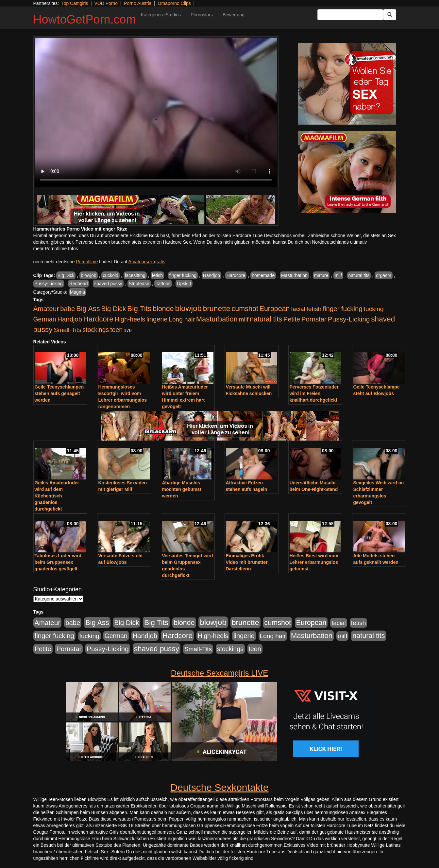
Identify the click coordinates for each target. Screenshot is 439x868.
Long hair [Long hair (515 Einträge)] (182, 319)
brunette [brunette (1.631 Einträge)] (217, 308)
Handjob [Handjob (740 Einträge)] (70, 319)
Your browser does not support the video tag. (156, 112)
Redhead (79, 284)
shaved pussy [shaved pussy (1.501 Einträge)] (157, 649)
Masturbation (294, 275)
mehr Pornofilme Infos (56, 249)
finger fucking (183, 275)
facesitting (135, 275)
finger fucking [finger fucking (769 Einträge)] (342, 309)
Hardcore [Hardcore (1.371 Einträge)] (98, 319)
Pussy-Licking (49, 284)
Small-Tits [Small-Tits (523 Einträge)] (67, 330)
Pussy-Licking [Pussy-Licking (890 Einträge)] (349, 319)
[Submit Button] (390, 15)
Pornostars (202, 15)
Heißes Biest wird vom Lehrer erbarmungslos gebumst (314, 562)
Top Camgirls (75, 3)
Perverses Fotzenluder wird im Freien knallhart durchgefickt (314, 393)
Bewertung (234, 15)
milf (338, 275)
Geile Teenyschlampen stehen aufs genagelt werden (59, 393)
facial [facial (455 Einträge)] (298, 309)
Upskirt (184, 284)
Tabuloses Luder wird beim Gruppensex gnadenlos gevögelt (58, 562)
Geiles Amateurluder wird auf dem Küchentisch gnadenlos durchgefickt (57, 496)
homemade (263, 275)
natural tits (359, 275)
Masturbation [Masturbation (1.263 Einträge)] (217, 319)
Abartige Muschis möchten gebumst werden (182, 489)
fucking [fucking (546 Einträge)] (374, 309)
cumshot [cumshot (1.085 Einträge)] (245, 309)
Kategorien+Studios (161, 15)
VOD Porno (106, 3)
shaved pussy (108, 284)
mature (321, 275)
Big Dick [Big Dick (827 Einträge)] (113, 309)
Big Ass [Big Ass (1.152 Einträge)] (88, 309)
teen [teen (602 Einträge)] (116, 330)
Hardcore (236, 275)
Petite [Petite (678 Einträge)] (292, 319)
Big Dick (66, 275)
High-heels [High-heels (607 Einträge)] (130, 319)
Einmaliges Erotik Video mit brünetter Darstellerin (247, 562)
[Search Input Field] (350, 15)
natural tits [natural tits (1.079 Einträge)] (266, 319)
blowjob (88, 275)
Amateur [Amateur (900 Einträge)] (46, 309)
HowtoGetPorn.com (85, 19)
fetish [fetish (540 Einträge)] (314, 309)
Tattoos (163, 284)
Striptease (139, 284)
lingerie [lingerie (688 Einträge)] (157, 319)
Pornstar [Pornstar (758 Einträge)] (314, 319)
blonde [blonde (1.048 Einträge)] (163, 309)
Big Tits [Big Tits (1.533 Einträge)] (139, 308)
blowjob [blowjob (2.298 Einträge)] (188, 308)
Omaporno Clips (174, 3)
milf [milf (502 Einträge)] (244, 319)
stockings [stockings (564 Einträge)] (96, 330)
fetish (157, 275)
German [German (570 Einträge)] (45, 319)
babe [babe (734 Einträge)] (68, 309)
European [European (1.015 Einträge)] (275, 309)
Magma (78, 292)
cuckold (110, 275)
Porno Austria (138, 3)
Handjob (211, 275)
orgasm (384, 275)
